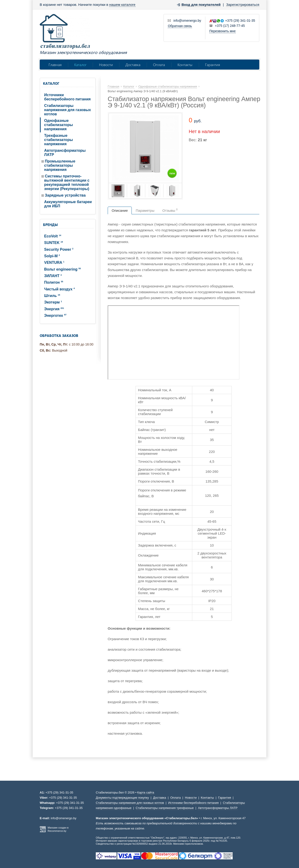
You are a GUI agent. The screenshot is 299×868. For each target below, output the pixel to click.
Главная (55, 65)
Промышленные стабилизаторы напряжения (60, 165)
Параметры (145, 210)
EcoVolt (53, 236)
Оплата (159, 65)
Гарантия (213, 65)
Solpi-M (52, 256)
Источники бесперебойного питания (67, 97)
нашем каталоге (122, 5)
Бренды (50, 225)
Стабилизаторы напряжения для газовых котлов (68, 110)
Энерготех (55, 316)
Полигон (54, 282)
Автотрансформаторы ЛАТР (65, 153)
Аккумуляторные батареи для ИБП (68, 204)
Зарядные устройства (65, 195)
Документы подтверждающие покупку (122, 798)
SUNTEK (53, 243)
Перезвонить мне (222, 31)
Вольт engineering (62, 269)
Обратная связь (180, 26)
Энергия (54, 309)
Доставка (133, 65)
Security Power (59, 249)
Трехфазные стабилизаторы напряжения (59, 140)
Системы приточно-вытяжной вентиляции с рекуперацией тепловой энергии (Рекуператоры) (67, 182)
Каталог (80, 65)
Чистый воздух (59, 289)
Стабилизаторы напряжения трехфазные (165, 808)
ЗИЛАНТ (53, 276)
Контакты (185, 65)
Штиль (52, 296)
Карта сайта (146, 792)
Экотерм (53, 302)
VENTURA (54, 263)
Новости (106, 65)
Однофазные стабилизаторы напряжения (59, 125)
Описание (120, 210)
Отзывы (170, 210)
